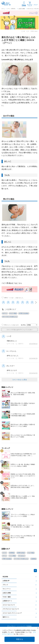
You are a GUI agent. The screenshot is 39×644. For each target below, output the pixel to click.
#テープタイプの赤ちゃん (10, 317)
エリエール (6, 4)
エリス (4, 553)
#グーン (5, 313)
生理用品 (12, 553)
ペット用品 (12, 556)
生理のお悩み (21, 553)
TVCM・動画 (7, 597)
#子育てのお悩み (24, 313)
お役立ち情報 (22, 9)
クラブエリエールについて (11, 609)
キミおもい (22, 556)
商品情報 (5, 577)
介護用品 (33, 559)
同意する (20, 639)
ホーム (3, 9)
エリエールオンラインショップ (12, 613)
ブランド (5, 585)
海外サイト (6, 617)
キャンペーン (7, 589)
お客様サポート (7, 601)
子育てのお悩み (7, 559)
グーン (4, 556)
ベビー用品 (31, 553)
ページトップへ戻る (35, 571)
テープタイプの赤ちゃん (21, 559)
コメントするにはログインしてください (20, 330)
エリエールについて (9, 605)
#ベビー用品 (13, 313)
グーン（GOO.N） (12, 9)
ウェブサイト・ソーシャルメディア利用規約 (20, 626)
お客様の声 (6, 581)
